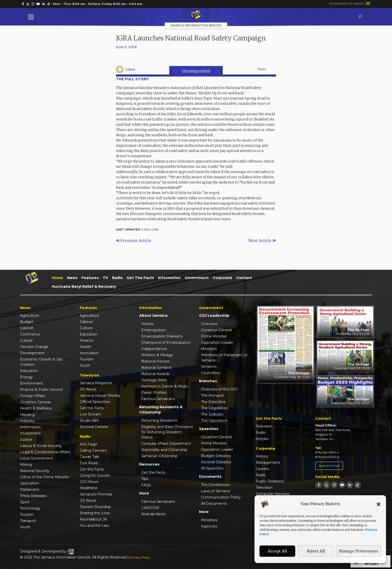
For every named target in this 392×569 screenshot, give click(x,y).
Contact (244, 278)
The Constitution (215, 485)
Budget (27, 322)
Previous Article (134, 240)
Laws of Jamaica (215, 491)
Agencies (209, 526)
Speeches (209, 429)
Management (268, 462)
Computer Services (272, 494)
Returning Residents (159, 420)
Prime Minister (214, 336)
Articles (262, 439)
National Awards (155, 374)
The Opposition (214, 420)
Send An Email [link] (329, 466)
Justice (26, 439)
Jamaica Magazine (96, 383)
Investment (30, 433)
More (144, 493)
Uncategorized (196, 71)
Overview (209, 324)
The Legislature (214, 408)
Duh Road (89, 463)
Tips (145, 479)
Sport (25, 502)
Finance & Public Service (41, 389)
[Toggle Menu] (32, 17)
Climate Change (34, 347)
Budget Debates (216, 456)
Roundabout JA (93, 519)
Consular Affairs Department (166, 443)
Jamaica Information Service (196, 25)
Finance (87, 340)
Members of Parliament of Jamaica (224, 358)
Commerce (30, 334)
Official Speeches (95, 402)
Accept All (277, 551)
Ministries (209, 520)
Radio (117, 278)
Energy (26, 377)
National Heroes (155, 361)
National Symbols (156, 367)
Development (32, 353)
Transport (28, 521)
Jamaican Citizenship (159, 456)
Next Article (262, 240)
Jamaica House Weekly (100, 395)
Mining (26, 464)
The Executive (213, 402)
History (147, 324)
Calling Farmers (93, 450)
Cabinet (27, 328)
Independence (154, 349)
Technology (30, 508)
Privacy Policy (140, 557)
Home (57, 278)
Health (86, 347)
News (72, 278)
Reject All (316, 551)
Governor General (35, 402)
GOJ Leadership (214, 315)
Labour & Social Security (41, 446)
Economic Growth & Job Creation (41, 362)
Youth (25, 527)
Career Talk (89, 457)
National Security (35, 471)
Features (90, 278)
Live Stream (90, 414)
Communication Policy (221, 497)
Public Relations (270, 481)
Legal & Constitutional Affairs (45, 452)
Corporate (222, 278)
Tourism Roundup (95, 507)
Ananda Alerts (153, 514)
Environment (31, 383)
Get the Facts (140, 278)
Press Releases (33, 496)
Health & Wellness (36, 408)
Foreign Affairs (33, 396)
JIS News (88, 389)
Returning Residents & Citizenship (161, 410)
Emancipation (153, 330)
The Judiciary (212, 414)
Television (264, 426)
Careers (262, 469)
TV (105, 278)
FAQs (146, 485)
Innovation (89, 353)
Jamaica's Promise (96, 494)
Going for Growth (95, 475)
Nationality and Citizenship (164, 450)
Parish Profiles (154, 392)
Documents (210, 476)
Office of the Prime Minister (44, 477)
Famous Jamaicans (158, 399)
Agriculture (30, 315)
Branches (208, 381)
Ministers (209, 349)
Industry (27, 421)
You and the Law (94, 525)
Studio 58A (89, 420)
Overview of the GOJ (219, 389)
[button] (378, 504)
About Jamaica (153, 315)
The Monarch (212, 395)
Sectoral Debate (94, 427)
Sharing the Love (95, 513)
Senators (209, 366)
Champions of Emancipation (166, 342)
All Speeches (212, 468)
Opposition (29, 483)
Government (197, 278)
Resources (149, 464)
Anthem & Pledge (157, 355)
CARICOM (150, 508)
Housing (27, 414)
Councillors (210, 373)
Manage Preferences (358, 551)
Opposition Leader (217, 342)
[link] (23, 4)
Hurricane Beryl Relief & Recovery (84, 286)
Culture (26, 340)
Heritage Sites (154, 380)
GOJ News (89, 482)
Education (29, 371)
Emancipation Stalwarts (162, 336)
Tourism (27, 514)
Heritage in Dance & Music (165, 386)
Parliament (30, 489)
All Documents (214, 503)
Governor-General (216, 330)
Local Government (36, 458)
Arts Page (88, 444)
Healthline (89, 488)
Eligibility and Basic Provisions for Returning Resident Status (167, 432)
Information (169, 278)
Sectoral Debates (216, 462)
